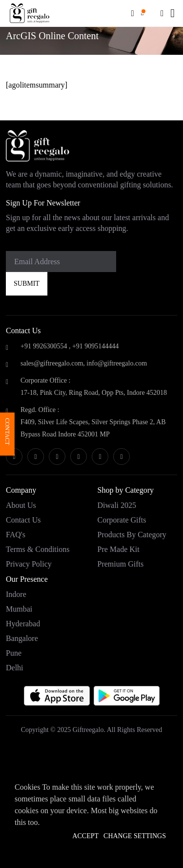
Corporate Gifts (122, 520)
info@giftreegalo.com (117, 363)
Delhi (15, 668)
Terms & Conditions (38, 549)
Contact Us (23, 520)
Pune (14, 653)
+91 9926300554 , (45, 346)
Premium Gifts (121, 564)
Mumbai (19, 609)
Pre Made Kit (119, 549)
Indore (16, 594)
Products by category (132, 535)
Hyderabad (23, 624)
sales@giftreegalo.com (52, 363)
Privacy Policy (29, 564)
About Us (21, 505)
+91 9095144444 (95, 346)
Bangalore (22, 638)
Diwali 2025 (117, 505)
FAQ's (16, 535)
